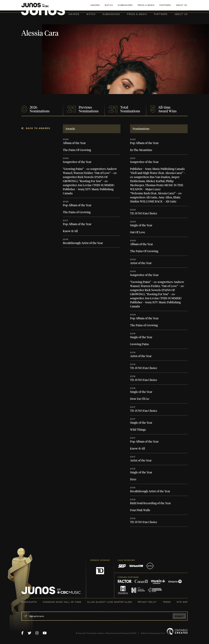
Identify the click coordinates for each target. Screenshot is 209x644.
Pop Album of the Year (77, 205)
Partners (161, 14)
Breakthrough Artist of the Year (83, 243)
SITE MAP (182, 602)
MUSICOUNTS (29, 602)
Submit (179, 616)
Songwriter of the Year (77, 162)
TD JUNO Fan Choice (144, 214)
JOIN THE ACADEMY (147, 7)
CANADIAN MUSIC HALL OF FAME (62, 602)
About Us (181, 14)
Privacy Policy (147, 602)
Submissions (111, 14)
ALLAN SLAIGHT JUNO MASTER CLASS (110, 602)
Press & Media (137, 14)
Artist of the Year (141, 263)
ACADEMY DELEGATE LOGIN (174, 7)
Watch (91, 14)
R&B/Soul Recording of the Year (150, 503)
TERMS (167, 602)
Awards (74, 14)
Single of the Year (141, 225)
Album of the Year (74, 143)
